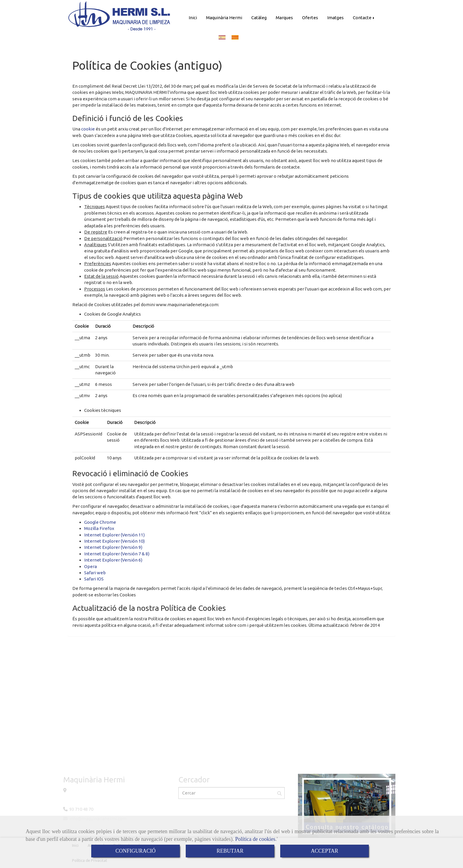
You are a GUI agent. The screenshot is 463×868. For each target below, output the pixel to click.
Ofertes (310, 18)
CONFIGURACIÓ (136, 851)
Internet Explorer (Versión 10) (114, 541)
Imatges (335, 18)
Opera (91, 566)
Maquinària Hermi (224, 18)
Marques (284, 18)
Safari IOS (94, 579)
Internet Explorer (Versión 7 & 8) (117, 554)
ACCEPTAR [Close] (325, 851)
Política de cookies (255, 839)
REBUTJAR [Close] (230, 851)
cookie (88, 129)
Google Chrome (100, 522)
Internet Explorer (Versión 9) (113, 547)
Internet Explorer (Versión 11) (114, 535)
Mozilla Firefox (99, 528)
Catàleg (259, 18)
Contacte (364, 18)
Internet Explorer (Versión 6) (113, 560)
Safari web (95, 573)
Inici (193, 18)
